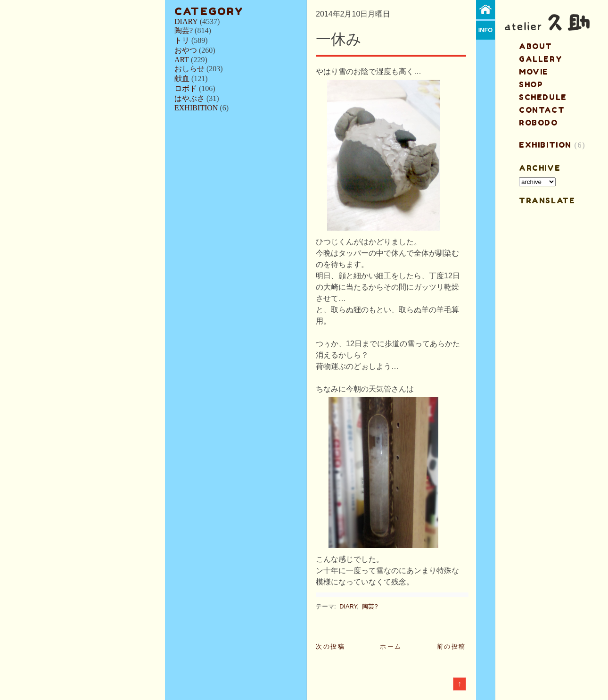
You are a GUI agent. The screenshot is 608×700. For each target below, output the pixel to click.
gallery (541, 59)
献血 (182, 79)
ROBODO (538, 123)
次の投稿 (330, 646)
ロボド (186, 88)
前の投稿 (452, 646)
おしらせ (189, 69)
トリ (182, 40)
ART (182, 60)
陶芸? (184, 30)
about (536, 46)
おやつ (186, 50)
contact (542, 110)
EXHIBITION (196, 108)
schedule (543, 97)
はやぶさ (189, 98)
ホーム (391, 646)
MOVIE (534, 72)
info (486, 30)
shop (531, 84)
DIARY (186, 21)
